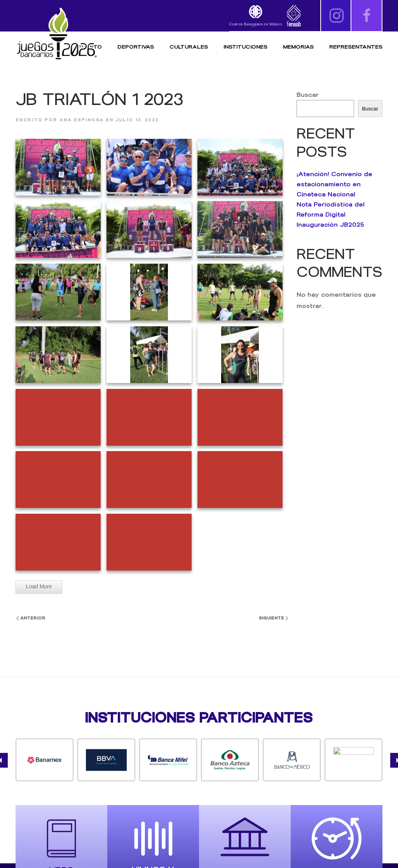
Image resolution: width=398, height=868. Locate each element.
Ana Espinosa (82, 120)
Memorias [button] (298, 47)
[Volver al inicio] (56, 34)
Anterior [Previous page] (31, 618)
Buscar (308, 95)
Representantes (356, 47)
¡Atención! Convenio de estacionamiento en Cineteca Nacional (334, 184)
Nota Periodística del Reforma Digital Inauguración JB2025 (331, 214)
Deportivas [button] (136, 47)
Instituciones (245, 47)
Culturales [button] (189, 47)
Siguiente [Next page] (273, 618)
